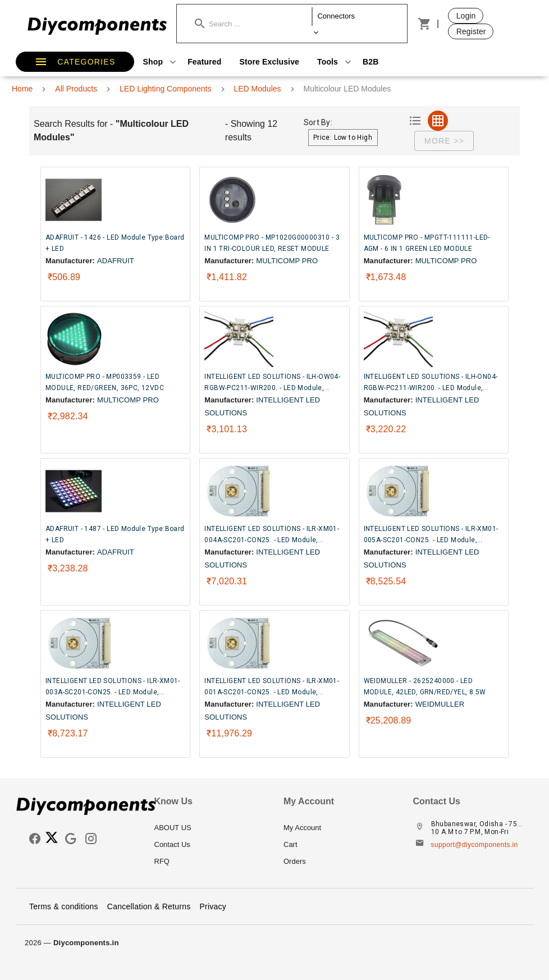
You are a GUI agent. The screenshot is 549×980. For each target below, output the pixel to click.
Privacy (213, 906)
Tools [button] (335, 62)
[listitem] (210, 828)
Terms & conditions (64, 906)
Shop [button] (161, 62)
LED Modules (258, 89)
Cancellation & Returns (149, 906)
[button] (253, 24)
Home (22, 89)
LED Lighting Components (165, 89)
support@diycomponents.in (475, 845)
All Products (76, 89)
